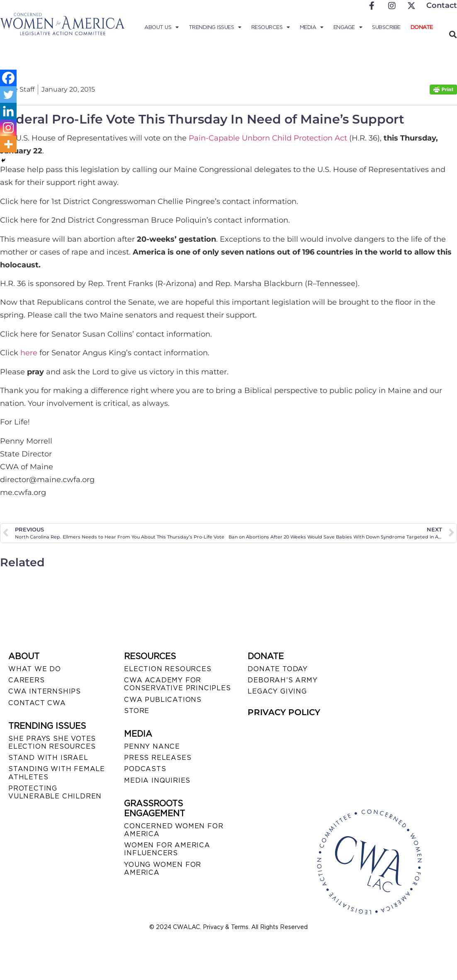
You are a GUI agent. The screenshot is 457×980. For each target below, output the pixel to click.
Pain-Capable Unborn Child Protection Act (269, 138)
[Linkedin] (8, 111)
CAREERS (27, 680)
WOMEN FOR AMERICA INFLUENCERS (167, 849)
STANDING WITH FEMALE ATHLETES (57, 773)
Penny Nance (152, 746)
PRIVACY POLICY (284, 712)
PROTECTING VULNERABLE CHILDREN (55, 792)
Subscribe (386, 27)
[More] (8, 144)
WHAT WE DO (35, 669)
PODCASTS (145, 769)
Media (312, 27)
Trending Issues (215, 27)
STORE (137, 711)
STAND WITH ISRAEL (48, 758)
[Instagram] (8, 128)
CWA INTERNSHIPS (45, 691)
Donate (422, 27)
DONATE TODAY (278, 669)
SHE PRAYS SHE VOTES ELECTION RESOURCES (52, 742)
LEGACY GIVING (277, 691)
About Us (162, 27)
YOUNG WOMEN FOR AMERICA (163, 868)
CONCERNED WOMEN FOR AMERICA (174, 830)
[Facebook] (8, 78)
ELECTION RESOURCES (168, 669)
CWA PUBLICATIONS (163, 700)
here (30, 353)
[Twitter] (8, 95)
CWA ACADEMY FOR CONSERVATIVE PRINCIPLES (177, 684)
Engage (348, 27)
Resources (271, 27)
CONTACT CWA (37, 703)
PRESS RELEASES (158, 758)
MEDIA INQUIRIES (157, 780)
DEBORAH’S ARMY (282, 680)
